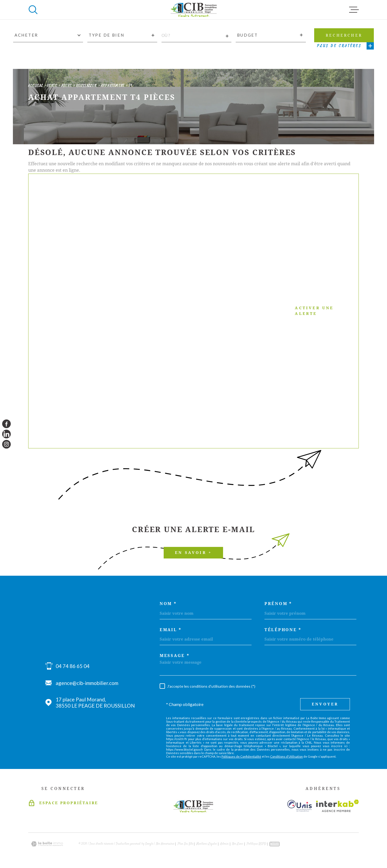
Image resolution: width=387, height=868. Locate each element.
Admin (224, 844)
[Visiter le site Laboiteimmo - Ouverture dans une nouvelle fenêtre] (47, 844)
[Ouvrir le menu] (354, 10)
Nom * (168, 604)
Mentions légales (207, 844)
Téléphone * (283, 630)
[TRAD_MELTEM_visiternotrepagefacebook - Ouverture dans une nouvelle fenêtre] (6, 424)
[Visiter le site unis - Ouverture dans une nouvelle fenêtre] (300, 806)
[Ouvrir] (33, 10)
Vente (52, 86)
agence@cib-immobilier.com (87, 683)
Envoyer (325, 704)
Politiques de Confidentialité (241, 756)
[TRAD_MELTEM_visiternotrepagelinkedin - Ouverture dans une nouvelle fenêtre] (6, 434)
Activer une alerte (187, 311)
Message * (175, 656)
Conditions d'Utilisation (286, 756)
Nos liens (238, 844)
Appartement (113, 86)
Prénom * (278, 604)
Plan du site (185, 844)
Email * (171, 630)
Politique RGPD (257, 844)
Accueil (36, 86)
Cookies (275, 844)
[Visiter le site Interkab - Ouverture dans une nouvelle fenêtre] (337, 806)
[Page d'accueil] (193, 10)
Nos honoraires (165, 844)
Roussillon (86, 86)
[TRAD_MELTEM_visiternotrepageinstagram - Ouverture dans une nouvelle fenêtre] (6, 444)
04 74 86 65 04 (73, 666)
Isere (67, 86)
